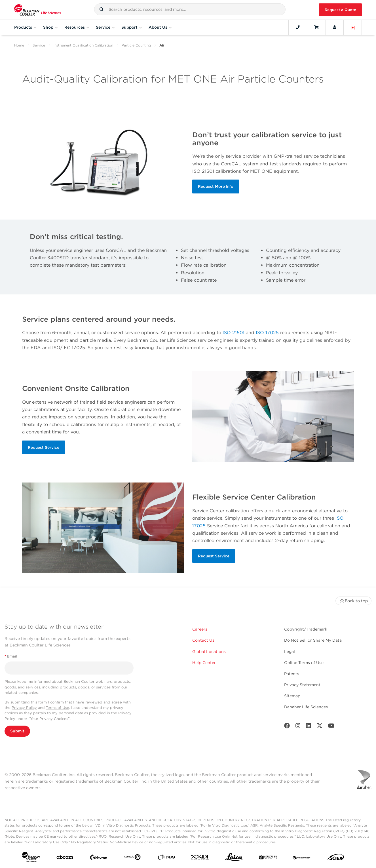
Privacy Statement (302, 685)
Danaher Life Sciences (306, 707)
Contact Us (203, 640)
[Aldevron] (99, 858)
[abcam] (65, 858)
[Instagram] (298, 727)
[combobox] (190, 9)
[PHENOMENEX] (302, 858)
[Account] (335, 27)
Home (19, 45)
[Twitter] (320, 727)
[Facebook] (287, 727)
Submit (17, 731)
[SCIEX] (335, 858)
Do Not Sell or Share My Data (313, 640)
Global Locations (209, 652)
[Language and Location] (353, 27)
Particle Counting (136, 45)
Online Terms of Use (304, 663)
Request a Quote (340, 10)
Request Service (44, 447)
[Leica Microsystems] (234, 858)
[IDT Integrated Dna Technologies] (200, 858)
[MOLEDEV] (268, 858)
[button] (102, 9)
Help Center (204, 663)
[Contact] (298, 27)
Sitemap (292, 696)
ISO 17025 (267, 333)
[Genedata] (132, 858)
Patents (292, 674)
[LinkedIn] (309, 727)
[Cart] (316, 27)
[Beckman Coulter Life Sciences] (37, 10)
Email (11, 656)
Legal (290, 652)
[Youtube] (331, 727)
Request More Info (216, 186)
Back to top (353, 601)
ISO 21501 (234, 333)
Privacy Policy (24, 708)
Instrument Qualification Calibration (83, 45)
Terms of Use (58, 708)
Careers (200, 629)
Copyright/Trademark (306, 629)
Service (39, 45)
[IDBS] (166, 858)
